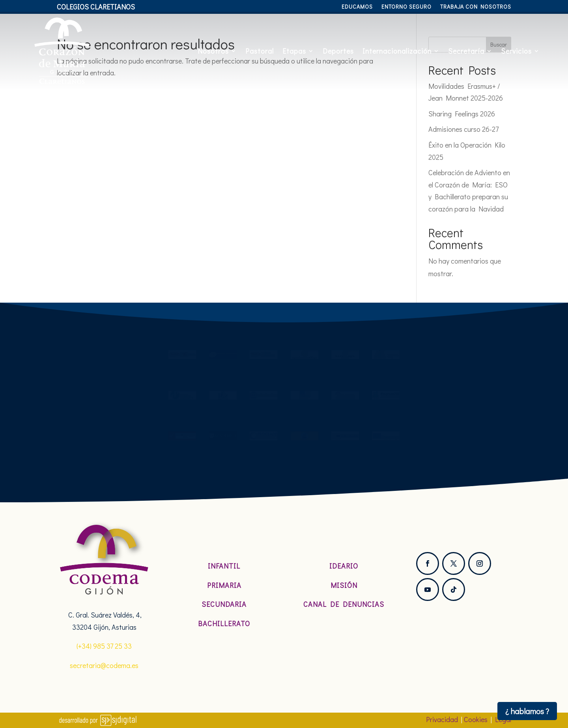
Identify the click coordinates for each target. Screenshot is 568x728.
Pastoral (260, 51)
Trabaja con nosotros (476, 7)
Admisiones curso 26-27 (463, 129)
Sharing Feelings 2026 (462, 114)
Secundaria (224, 604)
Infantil (224, 566)
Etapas (294, 51)
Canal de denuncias (344, 604)
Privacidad (442, 719)
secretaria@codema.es (104, 665)
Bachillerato (224, 623)
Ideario (344, 566)
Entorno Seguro (406, 7)
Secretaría (466, 51)
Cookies (476, 719)
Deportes (338, 51)
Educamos (357, 7)
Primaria (224, 585)
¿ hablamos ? (527, 711)
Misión (344, 585)
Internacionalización (397, 51)
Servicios (516, 51)
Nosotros (213, 51)
